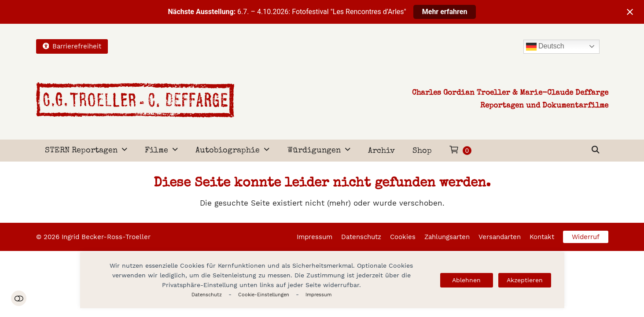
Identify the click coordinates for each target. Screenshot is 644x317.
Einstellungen (19, 298)
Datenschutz (207, 295)
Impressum (318, 295)
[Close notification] (630, 12)
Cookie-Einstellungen (264, 295)
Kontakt (542, 237)
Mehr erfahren (445, 12)
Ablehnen (466, 280)
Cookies (403, 237)
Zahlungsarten (447, 237)
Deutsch (545, 47)
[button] (596, 151)
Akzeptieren (525, 280)
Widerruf (586, 237)
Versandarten (500, 237)
